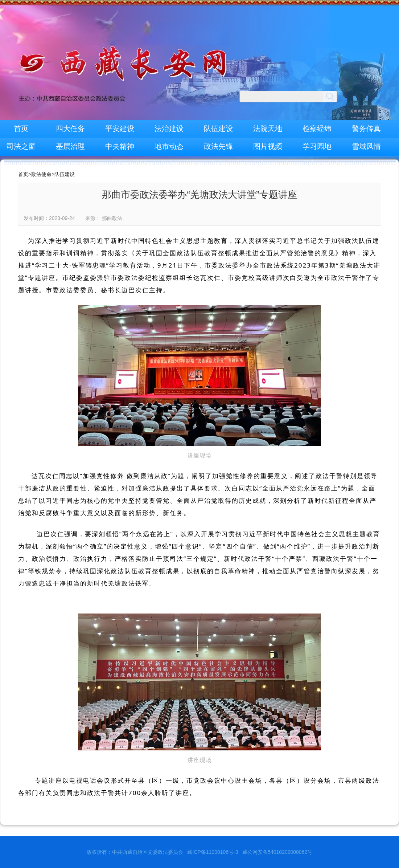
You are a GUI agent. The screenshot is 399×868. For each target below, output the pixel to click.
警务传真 (366, 129)
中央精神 (120, 146)
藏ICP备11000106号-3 (213, 852)
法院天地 (268, 129)
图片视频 (268, 146)
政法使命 (41, 174)
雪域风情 (366, 146)
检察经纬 (317, 129)
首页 (21, 129)
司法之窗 (21, 146)
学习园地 (317, 146)
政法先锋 (218, 146)
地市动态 (169, 146)
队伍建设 (218, 129)
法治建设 (169, 129)
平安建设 (120, 129)
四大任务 (70, 129)
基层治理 (70, 146)
